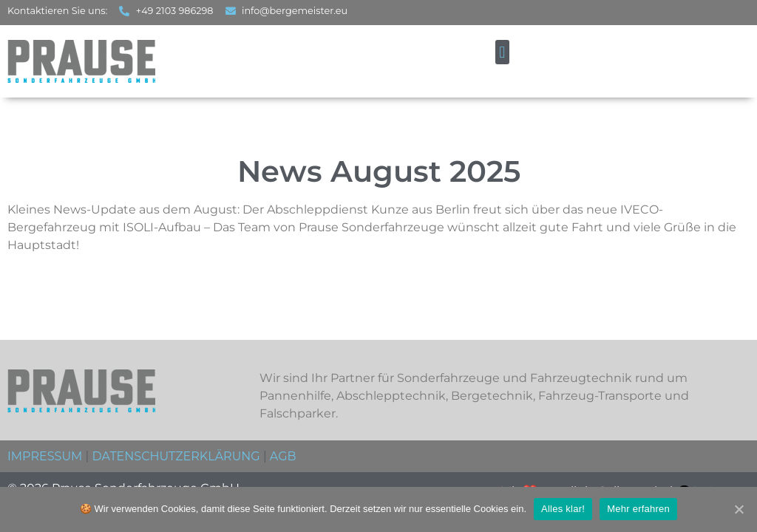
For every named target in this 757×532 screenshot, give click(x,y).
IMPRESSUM (45, 456)
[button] (502, 52)
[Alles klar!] (739, 509)
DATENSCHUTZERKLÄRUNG (176, 456)
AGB (283, 456)
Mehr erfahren (638, 509)
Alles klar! (563, 509)
